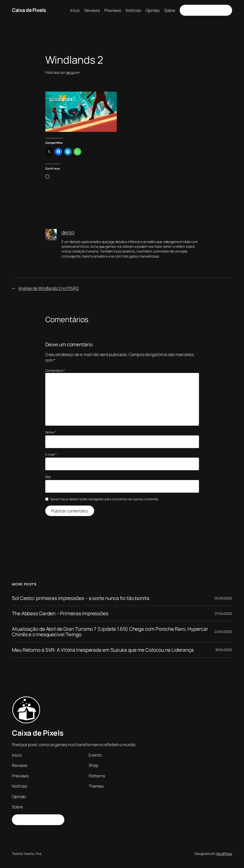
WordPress (224, 854)
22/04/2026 (223, 632)
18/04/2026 (224, 650)
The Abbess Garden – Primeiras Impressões (60, 613)
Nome (51, 432)
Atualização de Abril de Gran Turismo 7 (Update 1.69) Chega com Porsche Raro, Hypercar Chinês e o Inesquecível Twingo (110, 632)
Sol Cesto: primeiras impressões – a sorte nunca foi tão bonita (81, 598)
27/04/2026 (223, 613)
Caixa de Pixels (29, 10)
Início (75, 10)
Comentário (55, 370)
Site (48, 477)
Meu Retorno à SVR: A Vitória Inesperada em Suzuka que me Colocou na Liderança (103, 650)
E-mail (51, 454)
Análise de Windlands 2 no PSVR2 (49, 288)
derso (70, 72)
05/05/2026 (223, 598)
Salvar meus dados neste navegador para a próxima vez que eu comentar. (104, 499)
